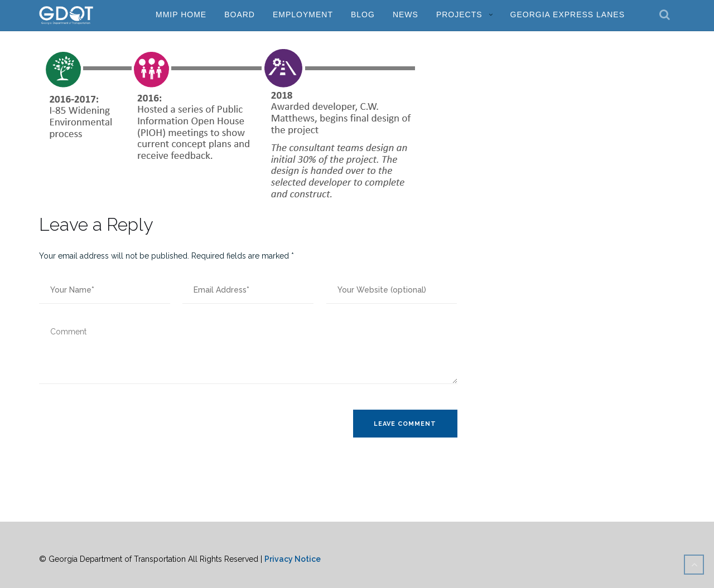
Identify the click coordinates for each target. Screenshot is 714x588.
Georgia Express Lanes (568, 14)
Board (240, 14)
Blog (363, 14)
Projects (459, 14)
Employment (303, 14)
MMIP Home (181, 14)
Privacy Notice (293, 559)
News (406, 14)
